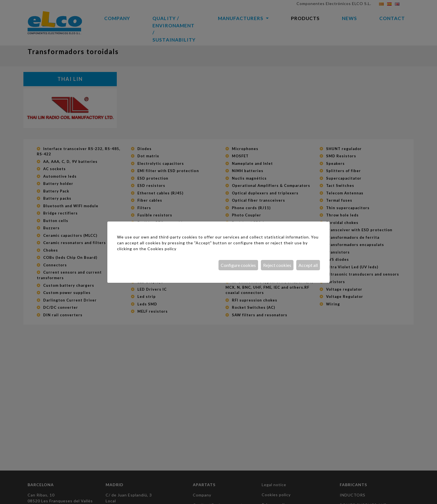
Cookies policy (162, 249)
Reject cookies (277, 265)
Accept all (308, 265)
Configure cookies (238, 265)
